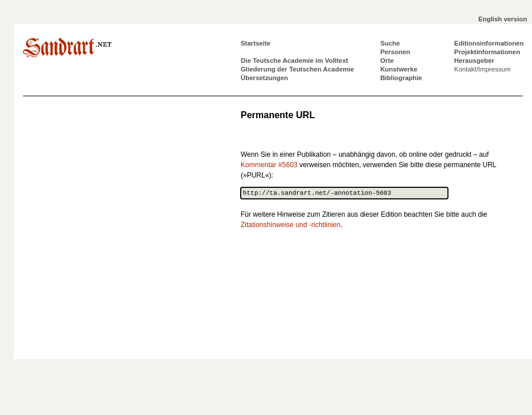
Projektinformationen (487, 52)
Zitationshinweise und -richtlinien (290, 225)
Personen (395, 52)
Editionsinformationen (489, 43)
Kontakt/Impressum (482, 69)
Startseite (256, 43)
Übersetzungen (264, 78)
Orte (387, 61)
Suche (390, 43)
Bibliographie (401, 78)
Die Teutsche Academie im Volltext (294, 61)
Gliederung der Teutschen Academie (297, 69)
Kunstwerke (399, 69)
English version (503, 19)
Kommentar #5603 (269, 165)
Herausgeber (474, 61)
